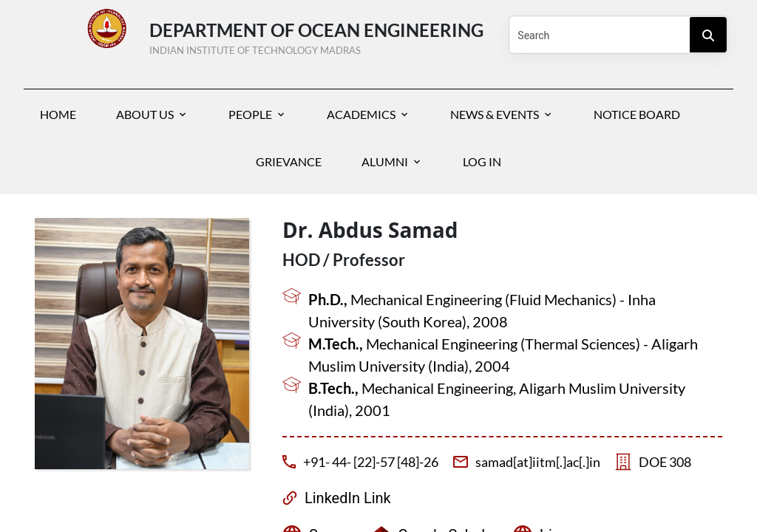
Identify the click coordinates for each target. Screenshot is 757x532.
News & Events (495, 114)
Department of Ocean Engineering (316, 35)
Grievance (289, 161)
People (250, 114)
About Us (145, 114)
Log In (482, 161)
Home (58, 114)
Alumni (385, 161)
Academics (361, 114)
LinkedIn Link (348, 498)
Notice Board (637, 114)
